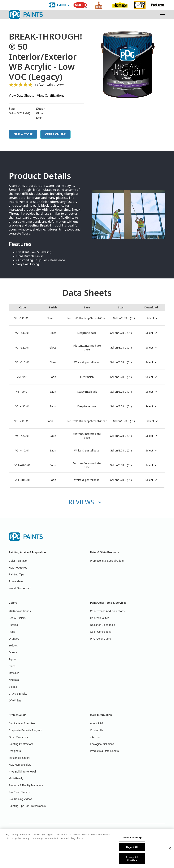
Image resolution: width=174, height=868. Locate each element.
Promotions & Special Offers (107, 561)
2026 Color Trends (20, 611)
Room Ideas (16, 581)
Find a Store (23, 134)
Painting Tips (16, 574)
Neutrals (14, 680)
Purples (13, 625)
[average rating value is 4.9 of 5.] (24, 85)
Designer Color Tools (102, 625)
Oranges (14, 639)
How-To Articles (18, 568)
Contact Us (97, 730)
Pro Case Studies (19, 792)
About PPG (97, 723)
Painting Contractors (21, 744)
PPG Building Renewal (22, 772)
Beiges (13, 687)
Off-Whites (15, 701)
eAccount (96, 737)
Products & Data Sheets (104, 751)
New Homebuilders (20, 765)
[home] (26, 15)
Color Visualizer (99, 618)
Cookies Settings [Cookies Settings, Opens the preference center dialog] (132, 844)
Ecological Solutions (102, 744)
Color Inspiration (19, 561)
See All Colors (17, 618)
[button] (162, 15)
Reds (12, 632)
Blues (12, 666)
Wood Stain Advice (20, 588)
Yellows (13, 646)
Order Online (55, 134)
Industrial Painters (20, 758)
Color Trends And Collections (107, 611)
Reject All (132, 854)
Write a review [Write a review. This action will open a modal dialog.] (55, 85)
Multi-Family (16, 778)
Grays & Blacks (18, 694)
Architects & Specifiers (22, 723)
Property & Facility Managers (26, 785)
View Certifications (51, 95)
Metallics (14, 673)
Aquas (13, 659)
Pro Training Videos (20, 799)
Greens (13, 652)
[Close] (170, 855)
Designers (15, 751)
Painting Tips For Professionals (27, 806)
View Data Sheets (21, 95)
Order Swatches (18, 737)
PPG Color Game (100, 639)
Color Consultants (101, 632)
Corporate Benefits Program (25, 730)
